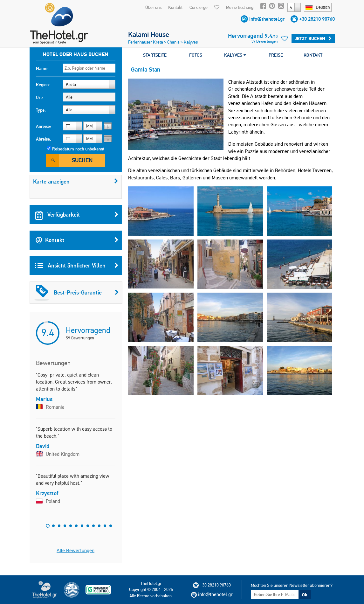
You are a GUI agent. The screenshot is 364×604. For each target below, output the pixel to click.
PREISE (276, 55)
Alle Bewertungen (76, 550)
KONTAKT (313, 55)
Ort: (39, 97)
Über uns (153, 7)
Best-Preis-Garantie (77, 293)
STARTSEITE (155, 55)
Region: (43, 85)
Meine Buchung (240, 7)
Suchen (82, 160)
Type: (41, 110)
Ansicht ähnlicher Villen (77, 266)
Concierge (199, 7)
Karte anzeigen (76, 181)
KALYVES (235, 55)
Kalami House (149, 34)
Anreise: (44, 126)
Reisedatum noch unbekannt (78, 149)
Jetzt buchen (313, 38)
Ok (305, 595)
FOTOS (196, 55)
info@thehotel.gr (267, 19)
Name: (42, 68)
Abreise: (44, 139)
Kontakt (175, 7)
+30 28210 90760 (317, 19)
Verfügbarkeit (77, 215)
